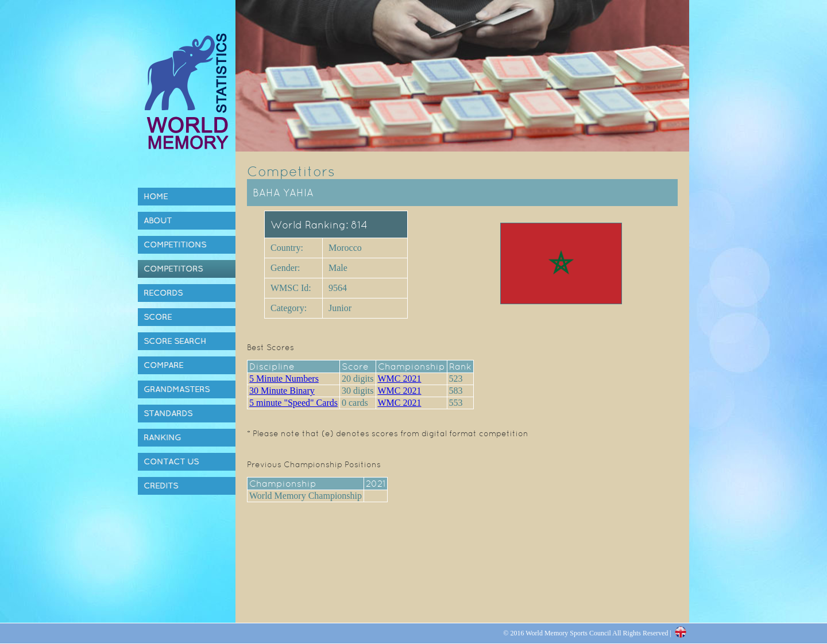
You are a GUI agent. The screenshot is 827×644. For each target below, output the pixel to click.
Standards (168, 413)
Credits (161, 486)
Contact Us (171, 461)
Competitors (173, 269)
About (158, 220)
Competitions (175, 245)
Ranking (162, 437)
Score (158, 317)
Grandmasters (177, 389)
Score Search (175, 341)
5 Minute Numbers (284, 379)
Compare (163, 365)
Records (163, 293)
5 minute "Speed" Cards (293, 403)
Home (156, 196)
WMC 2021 (400, 379)
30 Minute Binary (282, 391)
